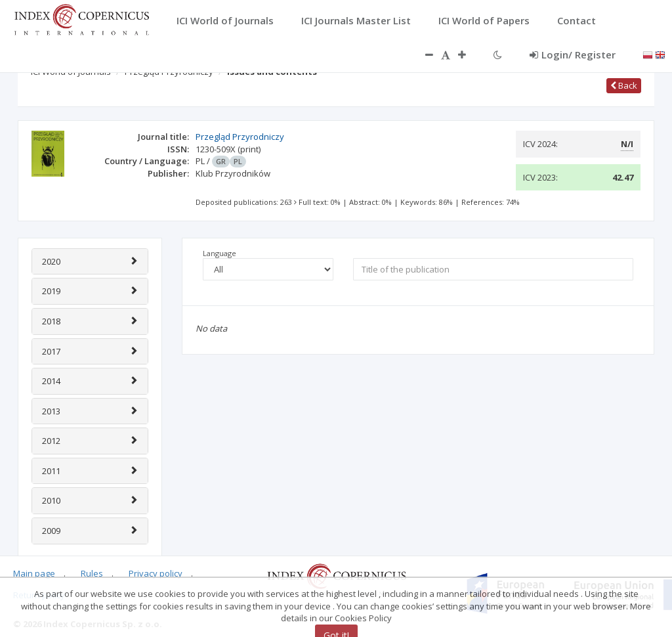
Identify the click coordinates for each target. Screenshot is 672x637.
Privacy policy (156, 573)
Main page (34, 573)
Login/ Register (573, 55)
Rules (92, 573)
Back (624, 85)
